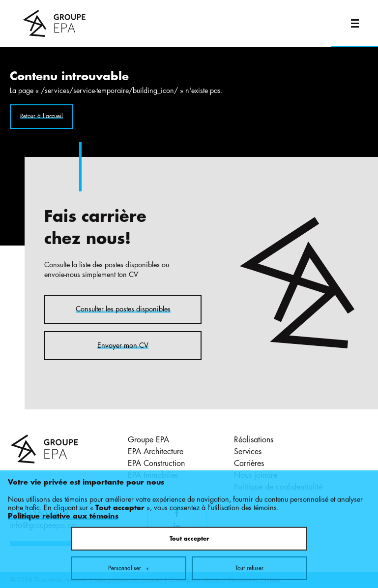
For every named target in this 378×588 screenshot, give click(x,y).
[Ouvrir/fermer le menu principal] (355, 23)
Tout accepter (189, 521)
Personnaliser (129, 551)
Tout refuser (249, 551)
